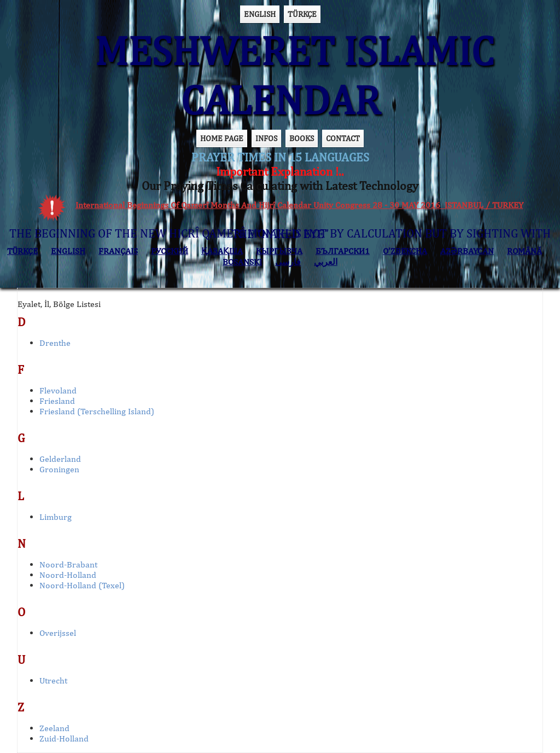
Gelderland (60, 459)
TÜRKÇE (302, 14)
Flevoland (58, 390)
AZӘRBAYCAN (467, 251)
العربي (326, 262)
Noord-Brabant (68, 564)
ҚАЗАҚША (222, 251)
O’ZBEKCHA (405, 251)
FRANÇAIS (118, 251)
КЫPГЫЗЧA (279, 251)
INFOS (266, 138)
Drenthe (55, 343)
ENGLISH (260, 14)
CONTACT (343, 138)
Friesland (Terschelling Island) (97, 411)
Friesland (57, 401)
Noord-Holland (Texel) (82, 585)
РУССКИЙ (170, 251)
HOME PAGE (222, 138)
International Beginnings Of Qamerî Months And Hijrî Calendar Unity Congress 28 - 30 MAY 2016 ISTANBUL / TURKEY (299, 205)
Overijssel (58, 633)
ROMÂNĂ (524, 251)
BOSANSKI (242, 262)
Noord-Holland (68, 575)
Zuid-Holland (64, 738)
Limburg (56, 517)
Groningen (59, 469)
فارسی (288, 262)
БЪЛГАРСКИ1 (343, 251)
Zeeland (54, 728)
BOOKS (302, 138)
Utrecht (53, 680)
